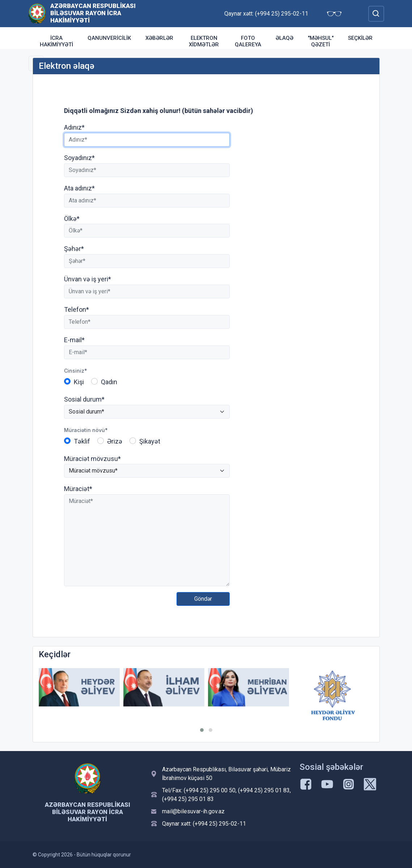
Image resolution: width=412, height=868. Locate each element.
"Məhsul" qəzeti (321, 41)
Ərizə (115, 441)
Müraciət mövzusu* (92, 459)
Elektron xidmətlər (204, 41)
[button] (202, 730)
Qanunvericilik (109, 38)
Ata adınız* (79, 188)
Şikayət (150, 441)
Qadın (109, 382)
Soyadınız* (79, 158)
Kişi (79, 382)
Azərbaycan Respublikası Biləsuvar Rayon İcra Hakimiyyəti (93, 13)
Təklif (82, 441)
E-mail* (74, 340)
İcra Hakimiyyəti (56, 41)
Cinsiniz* (76, 371)
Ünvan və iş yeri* (88, 279)
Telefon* (77, 309)
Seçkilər (360, 38)
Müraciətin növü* (86, 430)
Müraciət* (78, 489)
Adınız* (74, 127)
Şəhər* (74, 249)
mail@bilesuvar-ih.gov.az (193, 811)
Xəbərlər (159, 38)
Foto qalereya (248, 41)
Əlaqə (284, 38)
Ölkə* (72, 219)
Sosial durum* (84, 399)
